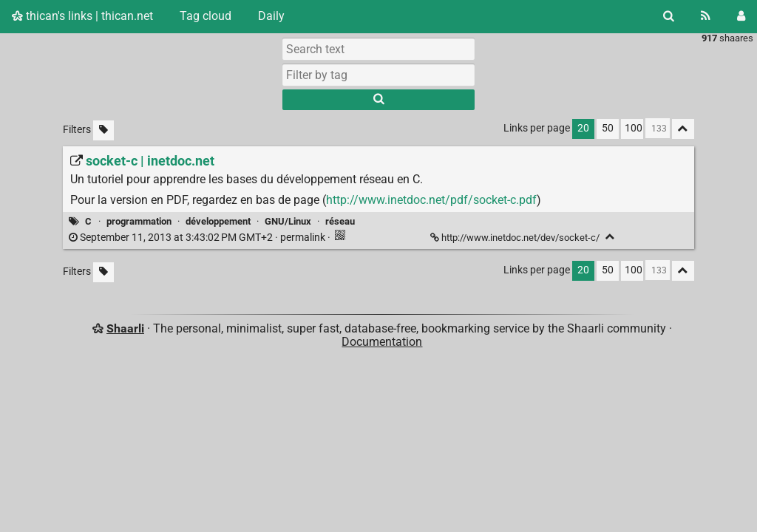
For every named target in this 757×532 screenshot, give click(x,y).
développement (218, 221)
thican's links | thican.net (82, 16)
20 (583, 128)
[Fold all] (683, 129)
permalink (198, 238)
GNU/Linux (288, 221)
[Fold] (610, 237)
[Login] (741, 16)
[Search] (669, 16)
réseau (340, 221)
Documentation (382, 342)
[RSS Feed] (706, 16)
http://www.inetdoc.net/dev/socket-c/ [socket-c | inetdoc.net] (516, 238)
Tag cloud (206, 16)
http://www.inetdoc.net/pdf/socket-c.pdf (431, 200)
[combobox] (378, 75)
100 (634, 128)
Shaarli (125, 328)
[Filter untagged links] (103, 130)
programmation (139, 221)
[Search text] (378, 49)
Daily (271, 16)
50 (608, 128)
